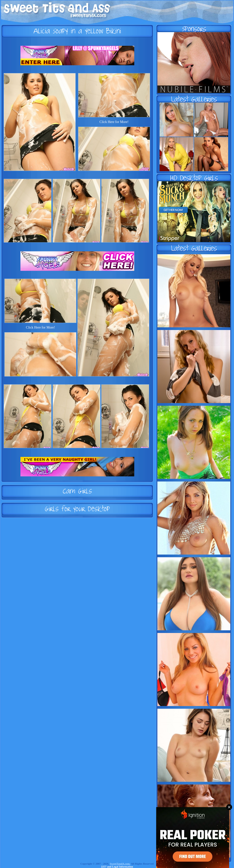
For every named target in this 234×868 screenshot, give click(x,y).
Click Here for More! (114, 122)
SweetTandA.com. (120, 864)
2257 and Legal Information (117, 867)
